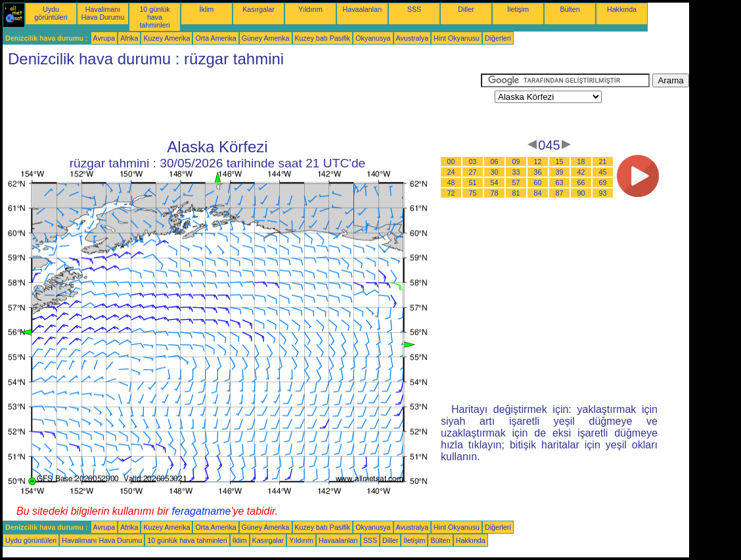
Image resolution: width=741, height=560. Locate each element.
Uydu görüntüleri (51, 13)
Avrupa (104, 38)
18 (581, 162)
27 (473, 172)
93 (603, 193)
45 (603, 172)
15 (560, 162)
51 (473, 183)
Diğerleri (498, 38)
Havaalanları (363, 9)
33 (516, 172)
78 (495, 193)
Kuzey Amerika (167, 38)
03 (473, 162)
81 (516, 193)
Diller (466, 9)
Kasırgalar (258, 9)
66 (581, 183)
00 (451, 162)
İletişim (518, 9)
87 (560, 193)
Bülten (570, 9)
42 (581, 172)
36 (538, 172)
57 (516, 183)
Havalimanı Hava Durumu (103, 13)
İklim (207, 9)
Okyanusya (373, 38)
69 (603, 183)
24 (451, 172)
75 (473, 193)
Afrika (129, 38)
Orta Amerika (215, 38)
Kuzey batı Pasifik (323, 38)
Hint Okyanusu (457, 38)
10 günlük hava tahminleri (154, 17)
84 (538, 193)
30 (495, 172)
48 (451, 183)
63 (560, 183)
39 (560, 172)
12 (538, 162)
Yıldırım (310, 9)
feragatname (202, 511)
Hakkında (622, 9)
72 (451, 193)
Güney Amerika (266, 38)
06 (495, 162)
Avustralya (413, 38)
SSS (414, 9)
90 (581, 193)
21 (603, 162)
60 (538, 183)
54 (495, 183)
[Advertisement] (242, 103)
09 (516, 162)
